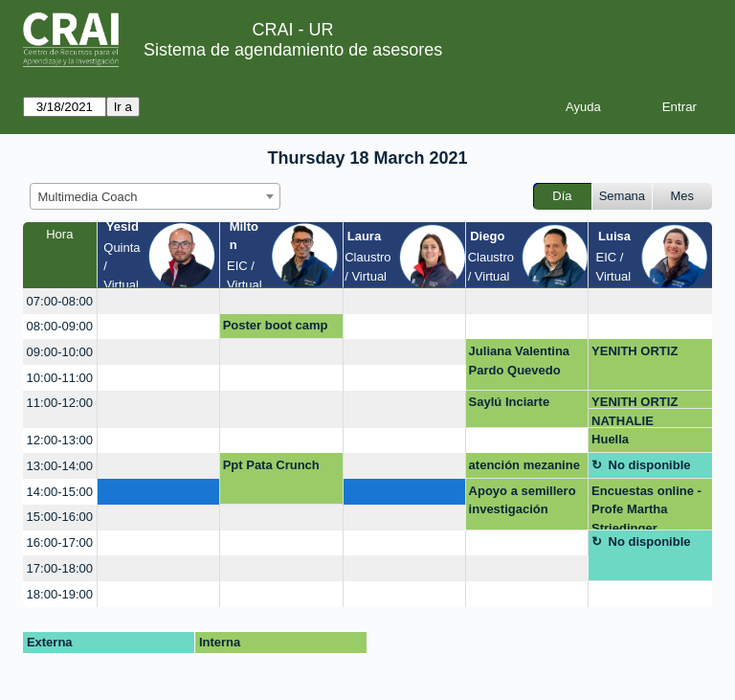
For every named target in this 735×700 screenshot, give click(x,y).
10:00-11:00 (60, 378)
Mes (683, 196)
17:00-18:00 (60, 568)
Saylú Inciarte (510, 402)
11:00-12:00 (60, 403)
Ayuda (583, 107)
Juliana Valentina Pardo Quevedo (520, 361)
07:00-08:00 (60, 301)
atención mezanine (524, 465)
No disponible (650, 465)
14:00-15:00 (60, 492)
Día (562, 196)
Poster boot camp (276, 325)
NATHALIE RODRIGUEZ (629, 421)
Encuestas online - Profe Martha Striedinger (646, 507)
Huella (610, 439)
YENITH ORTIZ (635, 351)
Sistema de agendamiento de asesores (293, 50)
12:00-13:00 (60, 440)
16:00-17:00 (60, 542)
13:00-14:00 (60, 466)
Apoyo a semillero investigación (523, 500)
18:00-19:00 (60, 594)
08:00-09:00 (60, 326)
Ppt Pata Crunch (271, 465)
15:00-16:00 (60, 517)
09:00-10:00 (60, 352)
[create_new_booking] (158, 301)
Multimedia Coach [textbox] (88, 197)
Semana (622, 196)
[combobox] (155, 196)
